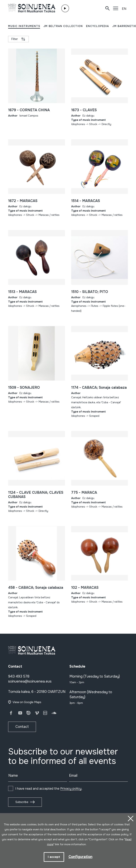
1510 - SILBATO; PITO (90, 292)
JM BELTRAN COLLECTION (63, 26)
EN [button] (124, 9)
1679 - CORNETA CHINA (29, 110)
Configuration (80, 857)
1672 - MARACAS (23, 201)
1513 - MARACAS (22, 292)
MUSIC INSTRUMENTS (24, 26)
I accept (54, 857)
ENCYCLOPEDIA (98, 26)
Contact (22, 727)
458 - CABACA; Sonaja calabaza (36, 588)
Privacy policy (71, 789)
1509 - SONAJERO (24, 388)
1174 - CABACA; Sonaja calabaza (99, 388)
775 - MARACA (84, 493)
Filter (15, 39)
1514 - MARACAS (86, 201)
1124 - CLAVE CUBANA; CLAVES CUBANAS (36, 495)
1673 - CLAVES (84, 110)
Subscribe (22, 802)
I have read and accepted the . (49, 789)
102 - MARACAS (85, 588)
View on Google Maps (27, 702)
